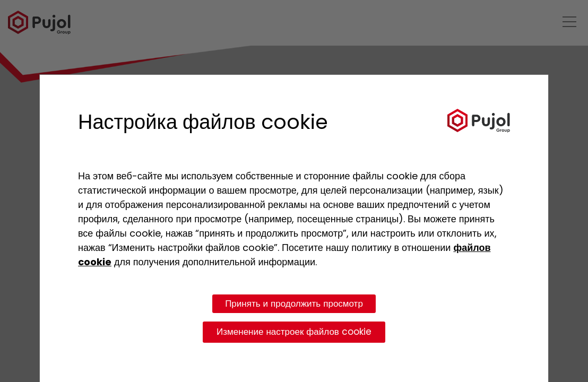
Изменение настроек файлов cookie (294, 332)
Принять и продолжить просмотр (294, 303)
